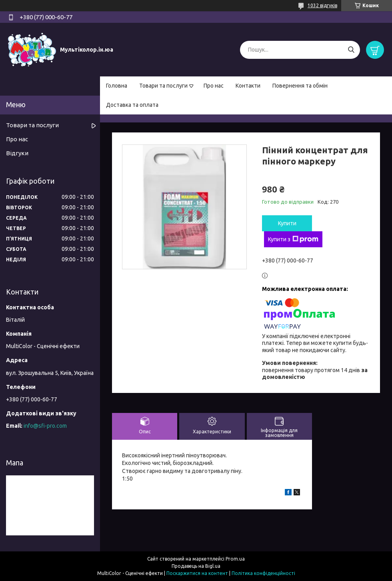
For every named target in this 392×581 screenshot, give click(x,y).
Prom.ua (235, 559)
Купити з (293, 239)
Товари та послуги (163, 86)
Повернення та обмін (300, 86)
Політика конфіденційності (263, 573)
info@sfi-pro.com (45, 426)
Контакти (248, 86)
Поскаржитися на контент (197, 573)
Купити (287, 223)
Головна (117, 86)
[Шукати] (351, 50)
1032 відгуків (322, 5)
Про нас (214, 86)
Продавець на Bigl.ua (196, 566)
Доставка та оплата (132, 105)
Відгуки (17, 153)
